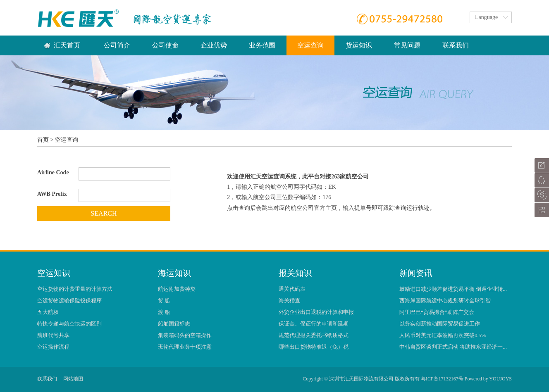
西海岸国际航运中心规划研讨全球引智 (445, 301)
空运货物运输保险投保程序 (69, 301)
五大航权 (48, 312)
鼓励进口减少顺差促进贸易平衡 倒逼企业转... (453, 289)
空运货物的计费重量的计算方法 (75, 289)
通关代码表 (292, 289)
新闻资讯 (416, 273)
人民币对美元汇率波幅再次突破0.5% (443, 335)
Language (486, 17)
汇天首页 (67, 45)
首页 (43, 140)
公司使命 (165, 45)
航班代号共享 (53, 335)
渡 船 (164, 312)
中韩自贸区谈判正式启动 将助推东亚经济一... (453, 347)
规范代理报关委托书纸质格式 (314, 335)
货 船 (164, 301)
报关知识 (295, 273)
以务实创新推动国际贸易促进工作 (440, 324)
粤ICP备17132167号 (442, 379)
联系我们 (456, 45)
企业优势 (214, 45)
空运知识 (54, 273)
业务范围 (262, 45)
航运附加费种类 (177, 289)
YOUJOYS (500, 379)
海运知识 (174, 273)
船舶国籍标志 (174, 324)
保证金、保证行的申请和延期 (314, 324)
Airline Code (53, 172)
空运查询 (310, 45)
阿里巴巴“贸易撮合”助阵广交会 (437, 312)
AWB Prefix (52, 194)
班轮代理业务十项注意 (185, 347)
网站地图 (73, 379)
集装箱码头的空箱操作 (185, 335)
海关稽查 (289, 301)
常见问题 (407, 45)
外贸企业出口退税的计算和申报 (316, 312)
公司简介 (117, 45)
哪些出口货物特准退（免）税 (314, 347)
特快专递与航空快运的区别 (69, 324)
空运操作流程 (53, 347)
